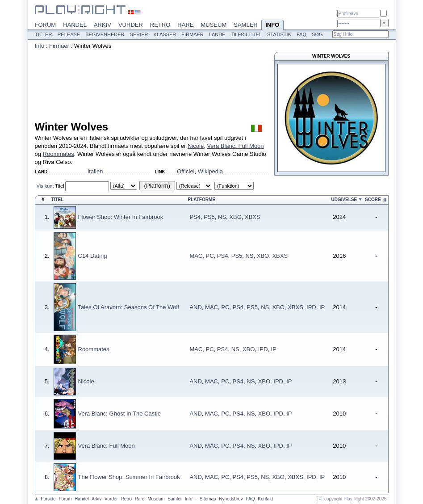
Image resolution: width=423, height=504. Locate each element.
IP (322, 307)
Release (69, 34)
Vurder (131, 25)
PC (210, 256)
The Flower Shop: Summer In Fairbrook (129, 477)
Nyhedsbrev (231, 499)
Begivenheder (105, 34)
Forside (48, 499)
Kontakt (265, 499)
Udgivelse (344, 199)
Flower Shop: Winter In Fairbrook (121, 217)
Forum (46, 25)
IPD (311, 307)
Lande (217, 34)
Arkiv (103, 25)
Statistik (279, 34)
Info (272, 25)
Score (373, 199)
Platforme (201, 199)
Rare (185, 25)
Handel (75, 25)
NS (222, 217)
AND (195, 307)
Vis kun (45, 186)
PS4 (195, 217)
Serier (139, 34)
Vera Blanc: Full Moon (235, 146)
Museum (214, 25)
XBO (235, 217)
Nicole (196, 146)
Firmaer (193, 34)
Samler (245, 25)
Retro (160, 25)
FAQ (302, 34)
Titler (44, 34)
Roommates (59, 154)
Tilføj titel (246, 34)
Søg (317, 34)
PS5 (209, 217)
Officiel (186, 171)
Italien (95, 171)
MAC (196, 256)
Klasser (165, 34)
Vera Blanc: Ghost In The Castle (119, 414)
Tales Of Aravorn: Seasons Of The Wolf (129, 307)
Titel (59, 186)
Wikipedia (210, 171)
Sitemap (208, 499)
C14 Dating (93, 256)
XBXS (253, 217)
